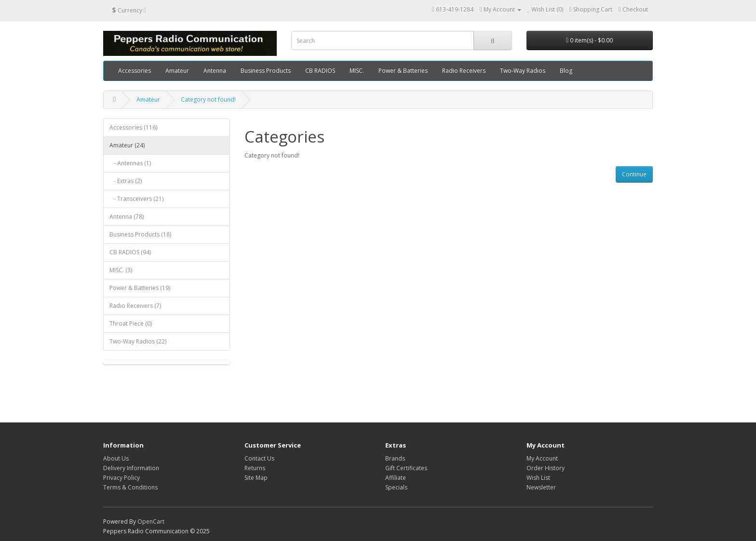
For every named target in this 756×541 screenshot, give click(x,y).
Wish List (538, 478)
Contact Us (259, 458)
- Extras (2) (126, 181)
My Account (542, 458)
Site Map (256, 478)
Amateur (177, 71)
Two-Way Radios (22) (138, 341)
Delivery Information (131, 468)
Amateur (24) (127, 145)
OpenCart (151, 521)
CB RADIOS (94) (130, 252)
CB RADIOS (320, 71)
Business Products (266, 71)
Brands (395, 458)
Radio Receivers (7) (135, 306)
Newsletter (541, 487)
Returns (255, 468)
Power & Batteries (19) (140, 288)
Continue (634, 174)
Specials (396, 487)
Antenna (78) (127, 217)
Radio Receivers (464, 71)
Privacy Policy (121, 478)
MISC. (357, 71)
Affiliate (396, 478)
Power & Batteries (403, 71)
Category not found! (208, 99)
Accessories (135, 71)
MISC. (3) (121, 270)
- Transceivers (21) (136, 199)
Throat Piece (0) (131, 323)
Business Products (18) (140, 234)
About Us (116, 458)
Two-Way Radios (523, 71)
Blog (566, 71)
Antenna (215, 71)
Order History (546, 468)
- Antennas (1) (130, 163)
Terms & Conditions (130, 487)
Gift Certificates (406, 468)
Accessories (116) (133, 127)
